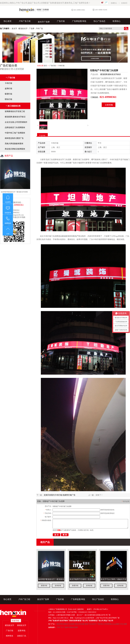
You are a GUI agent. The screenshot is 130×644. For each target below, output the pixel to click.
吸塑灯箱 (8, 94)
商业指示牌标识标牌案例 (15, 149)
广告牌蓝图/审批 (79, 21)
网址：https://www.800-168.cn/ (58, 618)
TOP (8, 234)
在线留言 (124, 3)
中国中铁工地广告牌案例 (15, 133)
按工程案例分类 (14, 106)
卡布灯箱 (61, 66)
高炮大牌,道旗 (79, 624)
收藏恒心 (114, 3)
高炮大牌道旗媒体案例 (14, 144)
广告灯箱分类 (15, 67)
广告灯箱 (61, 21)
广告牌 (66, 627)
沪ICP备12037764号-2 (101, 609)
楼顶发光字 (10, 625)
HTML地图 (123, 624)
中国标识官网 (73, 627)
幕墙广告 (88, 624)
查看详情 (44, 586)
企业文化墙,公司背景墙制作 (16, 122)
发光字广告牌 (44, 22)
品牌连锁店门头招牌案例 (15, 128)
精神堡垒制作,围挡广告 (14, 138)
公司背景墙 (107, 624)
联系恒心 (117, 21)
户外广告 (60, 627)
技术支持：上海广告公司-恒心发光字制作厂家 (104, 618)
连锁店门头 (22, 636)
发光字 (94, 624)
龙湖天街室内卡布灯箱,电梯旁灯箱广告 (60, 495)
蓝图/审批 (22, 631)
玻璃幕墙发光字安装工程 (15, 111)
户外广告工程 (25, 21)
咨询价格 (58, 586)
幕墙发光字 (22, 625)
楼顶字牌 (60, 624)
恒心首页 (8, 21)
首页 (45, 66)
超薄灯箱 (8, 89)
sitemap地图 (115, 624)
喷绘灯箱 (8, 99)
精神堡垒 (10, 636)
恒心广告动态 (99, 21)
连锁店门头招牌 (69, 624)
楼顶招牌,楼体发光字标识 (111, 74)
